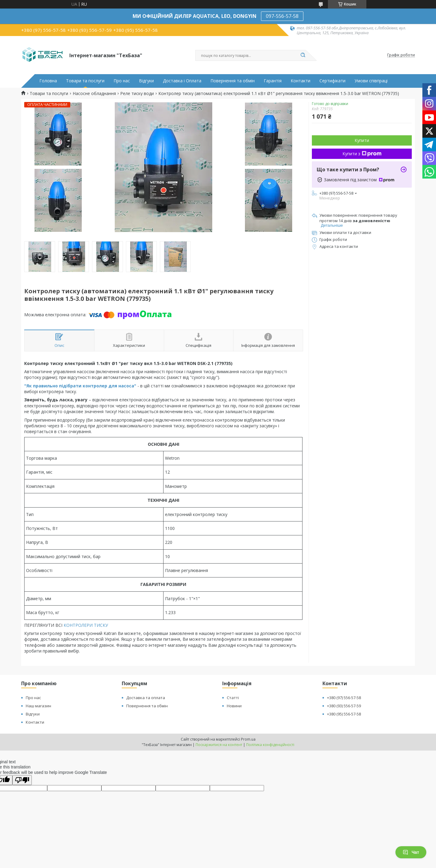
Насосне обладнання (94, 94)
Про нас (122, 81)
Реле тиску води (137, 94)
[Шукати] (303, 55)
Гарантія (273, 81)
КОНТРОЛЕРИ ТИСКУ (86, 625)
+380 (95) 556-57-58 (344, 714)
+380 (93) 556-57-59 (344, 706)
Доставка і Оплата (182, 81)
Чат (411, 852)
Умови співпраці (371, 81)
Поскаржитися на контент (219, 745)
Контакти (301, 81)
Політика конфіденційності (270, 745)
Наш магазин (38, 706)
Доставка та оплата (146, 698)
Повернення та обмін (233, 81)
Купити (362, 140)
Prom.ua (248, 739)
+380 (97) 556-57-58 (344, 698)
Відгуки (146, 81)
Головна (48, 81)
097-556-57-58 (282, 16)
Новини (234, 706)
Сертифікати (332, 81)
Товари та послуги (85, 81)
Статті (233, 698)
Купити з (362, 154)
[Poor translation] (22, 780)
